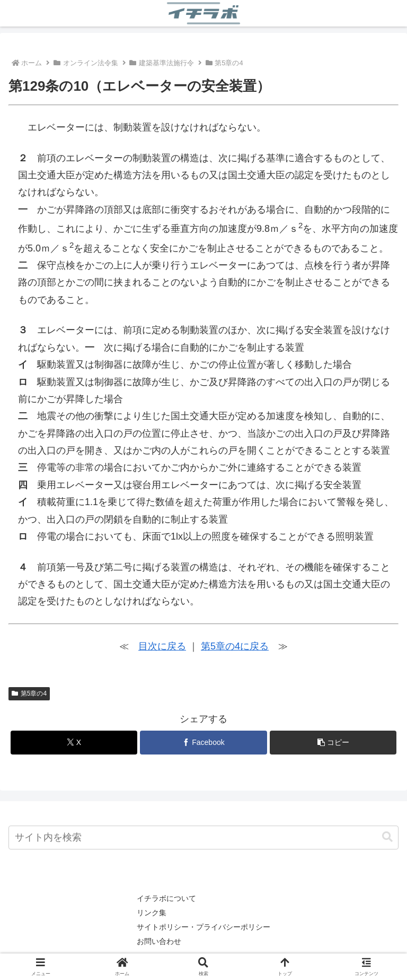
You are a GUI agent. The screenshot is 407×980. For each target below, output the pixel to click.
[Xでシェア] (74, 743)
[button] (333, 743)
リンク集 (152, 913)
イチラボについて (166, 898)
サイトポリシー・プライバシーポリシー (203, 927)
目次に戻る (162, 646)
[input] (203, 838)
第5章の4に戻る (235, 646)
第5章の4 (29, 693)
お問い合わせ (159, 941)
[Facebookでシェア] (203, 743)
